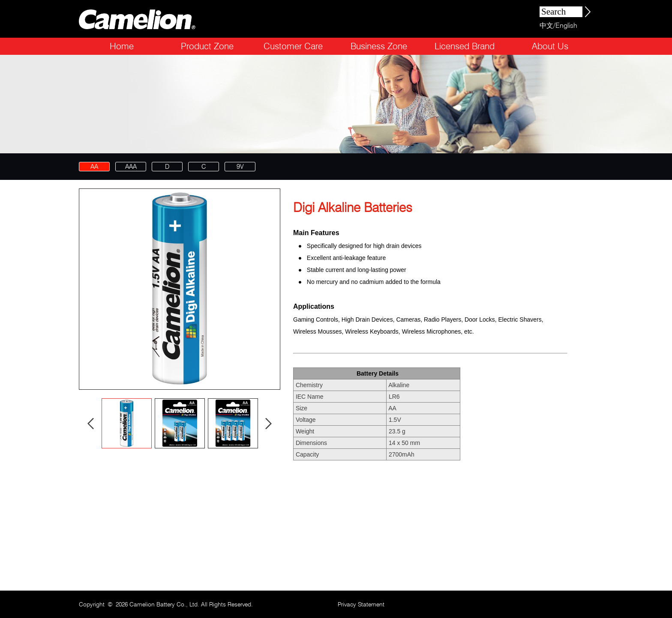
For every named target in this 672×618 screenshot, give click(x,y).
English (566, 25)
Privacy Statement (361, 604)
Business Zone (379, 46)
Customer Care (293, 46)
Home (122, 46)
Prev (91, 423)
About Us (550, 46)
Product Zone (207, 46)
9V (240, 167)
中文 (546, 25)
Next (269, 423)
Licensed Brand (465, 46)
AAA (131, 167)
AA (94, 167)
